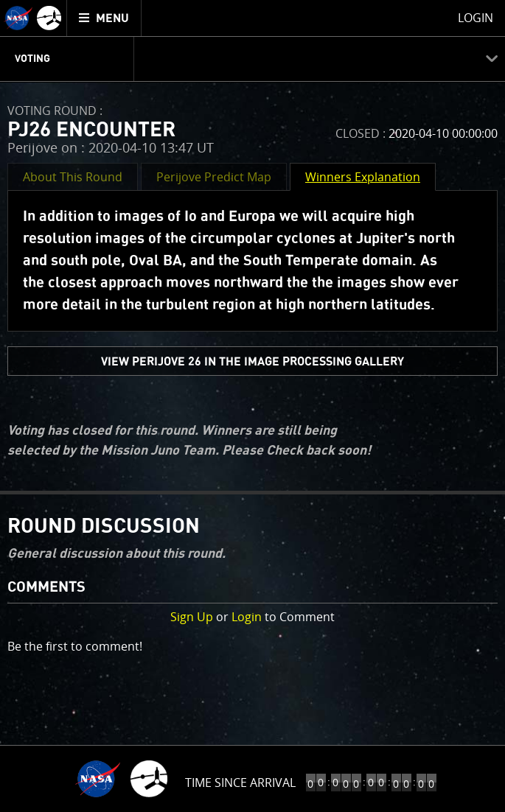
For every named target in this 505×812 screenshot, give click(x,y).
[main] (252, 406)
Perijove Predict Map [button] (214, 177)
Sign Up (192, 617)
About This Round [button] (73, 177)
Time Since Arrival (240, 783)
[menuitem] (104, 18)
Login (247, 617)
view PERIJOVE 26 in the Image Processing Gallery (252, 362)
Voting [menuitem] (32, 59)
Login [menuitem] (476, 18)
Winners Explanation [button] (363, 177)
